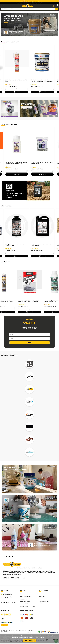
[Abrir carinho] (57, 6)
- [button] (6, 89)
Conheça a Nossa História (12, 578)
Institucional (23, 590)
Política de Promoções (44, 604)
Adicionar (17, 92)
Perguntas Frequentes (44, 602)
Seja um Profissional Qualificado (27, 607)
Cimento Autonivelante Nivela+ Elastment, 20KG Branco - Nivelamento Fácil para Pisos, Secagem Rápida (29, 301)
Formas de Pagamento (26, 610)
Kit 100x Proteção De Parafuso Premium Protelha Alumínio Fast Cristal (42, 163)
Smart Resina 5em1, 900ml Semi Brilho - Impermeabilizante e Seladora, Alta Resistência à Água (42, 81)
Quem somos (23, 594)
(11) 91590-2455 (7, 597)
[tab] (28, 36)
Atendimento (5, 590)
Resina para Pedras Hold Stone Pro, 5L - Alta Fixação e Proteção (41, 245)
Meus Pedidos (42, 599)
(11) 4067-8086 (7, 594)
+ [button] (1, 89)
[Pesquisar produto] (56, 9)
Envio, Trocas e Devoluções (26, 599)
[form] (17, 89)
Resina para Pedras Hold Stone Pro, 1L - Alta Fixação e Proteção (15, 245)
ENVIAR (29, 343)
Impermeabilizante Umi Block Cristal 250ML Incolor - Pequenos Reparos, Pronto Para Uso (16, 163)
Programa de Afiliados (25, 604)
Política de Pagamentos (25, 597)
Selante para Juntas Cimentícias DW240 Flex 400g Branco (16, 81)
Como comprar (42, 594)
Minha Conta (42, 597)
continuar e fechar (29, 641)
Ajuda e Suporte (44, 590)
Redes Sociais (5, 610)
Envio (3, 619)
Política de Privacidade (25, 602)
